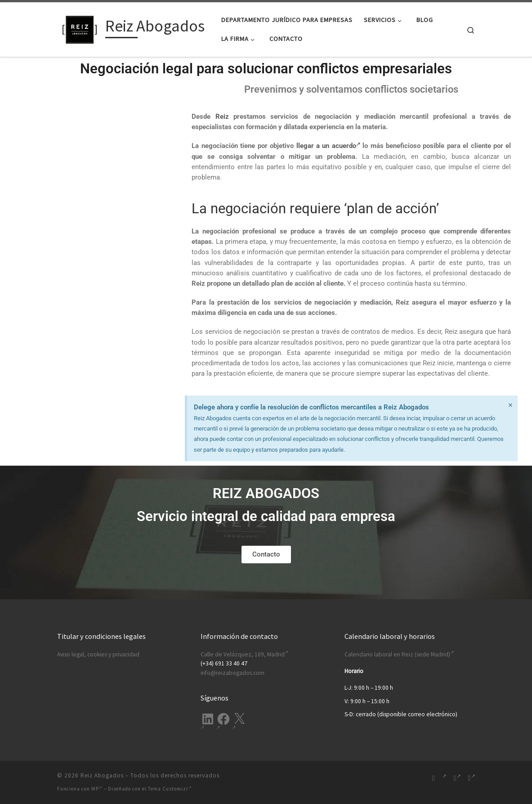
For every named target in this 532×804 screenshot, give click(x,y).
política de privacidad (143, 334)
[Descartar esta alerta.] (510, 406)
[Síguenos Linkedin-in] (444, 778)
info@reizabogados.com (232, 673)
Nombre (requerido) (102, 135)
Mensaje (103, 245)
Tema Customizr (170, 789)
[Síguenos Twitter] (472, 778)
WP (97, 789)
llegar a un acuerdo (328, 146)
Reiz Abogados (102, 775)
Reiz (222, 117)
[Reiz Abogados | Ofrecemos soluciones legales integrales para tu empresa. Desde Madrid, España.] (80, 28)
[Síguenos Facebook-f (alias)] (457, 778)
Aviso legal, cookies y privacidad (98, 654)
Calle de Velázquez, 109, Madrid (244, 654)
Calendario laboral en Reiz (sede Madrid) (399, 654)
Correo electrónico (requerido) (102, 171)
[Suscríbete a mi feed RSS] (434, 778)
